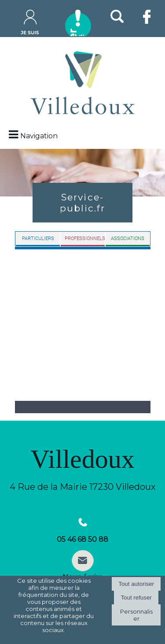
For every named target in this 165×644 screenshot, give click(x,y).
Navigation (39, 136)
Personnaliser (136, 615)
